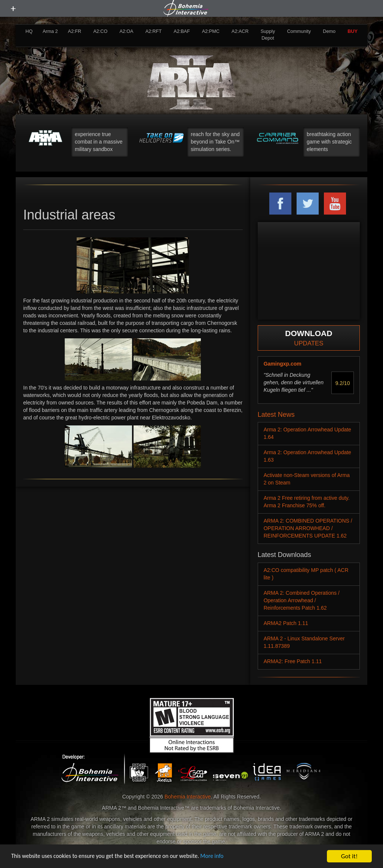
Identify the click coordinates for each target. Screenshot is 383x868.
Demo (329, 31)
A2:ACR (240, 31)
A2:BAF (182, 31)
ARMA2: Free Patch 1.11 (293, 661)
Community (299, 31)
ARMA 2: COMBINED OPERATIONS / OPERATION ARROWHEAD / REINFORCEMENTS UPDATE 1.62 (308, 528)
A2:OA (126, 31)
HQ (29, 31)
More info (232, 857)
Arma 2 (50, 31)
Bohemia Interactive (188, 797)
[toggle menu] (13, 9)
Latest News (276, 415)
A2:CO (100, 31)
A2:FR (74, 31)
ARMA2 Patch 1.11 (286, 623)
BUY (353, 31)
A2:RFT (154, 31)
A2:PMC (211, 31)
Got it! (349, 856)
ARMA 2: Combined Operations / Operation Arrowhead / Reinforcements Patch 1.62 (302, 600)
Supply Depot (268, 35)
